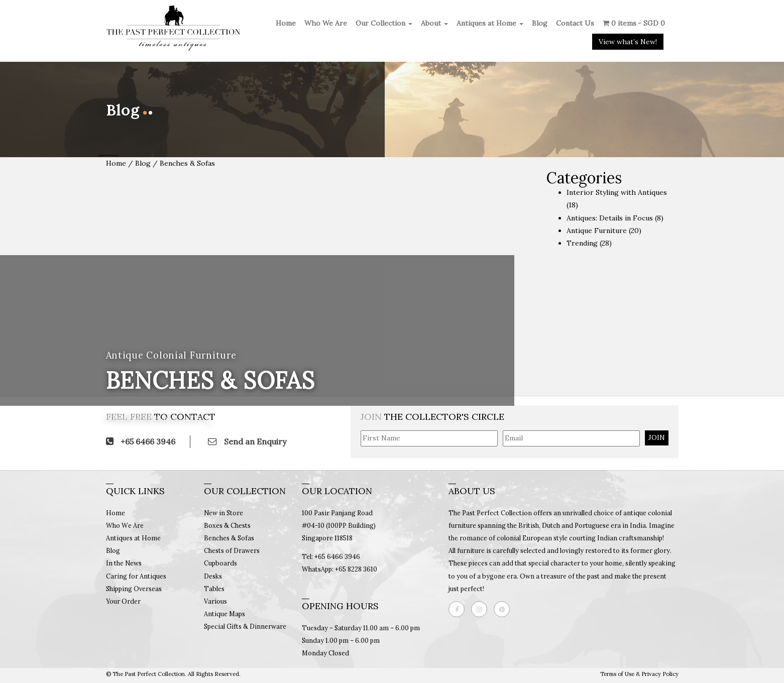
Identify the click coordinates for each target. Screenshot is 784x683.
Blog (540, 23)
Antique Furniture (597, 231)
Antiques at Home (490, 23)
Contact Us (575, 23)
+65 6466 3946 (141, 441)
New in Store (223, 513)
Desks (213, 576)
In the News (124, 563)
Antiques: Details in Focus (610, 218)
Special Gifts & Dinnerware (245, 626)
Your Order (123, 601)
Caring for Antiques (136, 576)
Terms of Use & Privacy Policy (639, 674)
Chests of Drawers (232, 550)
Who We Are (326, 23)
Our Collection (384, 23)
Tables (214, 589)
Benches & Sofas (229, 538)
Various (215, 601)
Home (286, 23)
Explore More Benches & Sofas (157, 419)
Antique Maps (225, 614)
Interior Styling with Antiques (617, 192)
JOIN (657, 437)
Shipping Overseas (134, 589)
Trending (582, 243)
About (434, 23)
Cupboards (220, 563)
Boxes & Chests (227, 525)
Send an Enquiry (247, 441)
